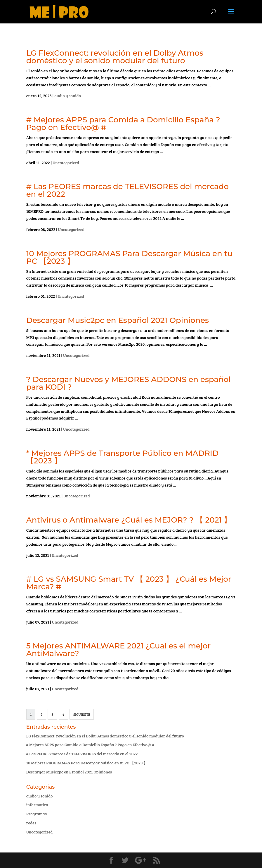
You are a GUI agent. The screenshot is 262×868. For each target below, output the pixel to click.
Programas (37, 814)
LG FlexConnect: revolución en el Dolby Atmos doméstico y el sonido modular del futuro (115, 57)
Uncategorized (66, 163)
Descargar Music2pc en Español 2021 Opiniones (118, 320)
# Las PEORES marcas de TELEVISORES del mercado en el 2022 (127, 190)
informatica (37, 805)
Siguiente (82, 714)
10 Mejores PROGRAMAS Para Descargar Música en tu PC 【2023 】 (129, 257)
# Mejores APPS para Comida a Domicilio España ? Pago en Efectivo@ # (123, 124)
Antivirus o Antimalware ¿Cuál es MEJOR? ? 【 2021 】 (129, 520)
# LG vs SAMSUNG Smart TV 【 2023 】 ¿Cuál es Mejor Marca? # (129, 583)
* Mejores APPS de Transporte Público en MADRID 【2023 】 (123, 457)
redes (31, 823)
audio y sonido (68, 96)
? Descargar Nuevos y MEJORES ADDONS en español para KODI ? (129, 383)
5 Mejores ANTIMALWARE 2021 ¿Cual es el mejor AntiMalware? (118, 650)
